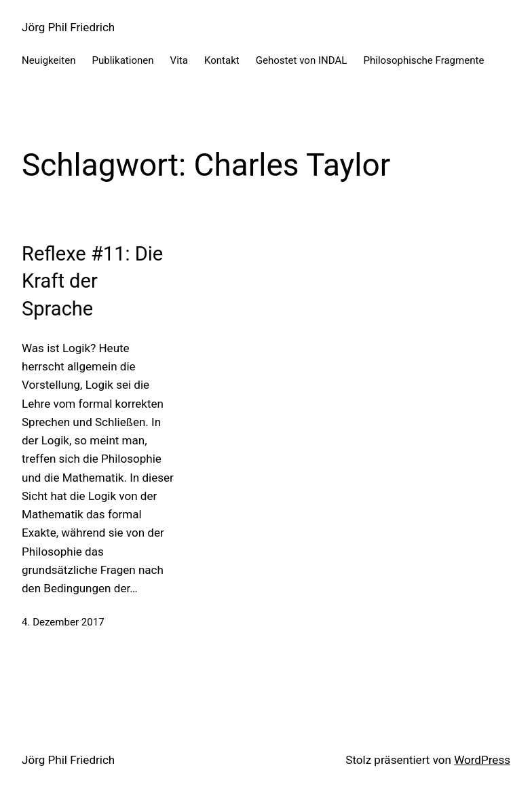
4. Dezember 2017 (63, 622)
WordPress (482, 760)
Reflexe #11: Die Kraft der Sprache (92, 281)
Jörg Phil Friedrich (68, 27)
